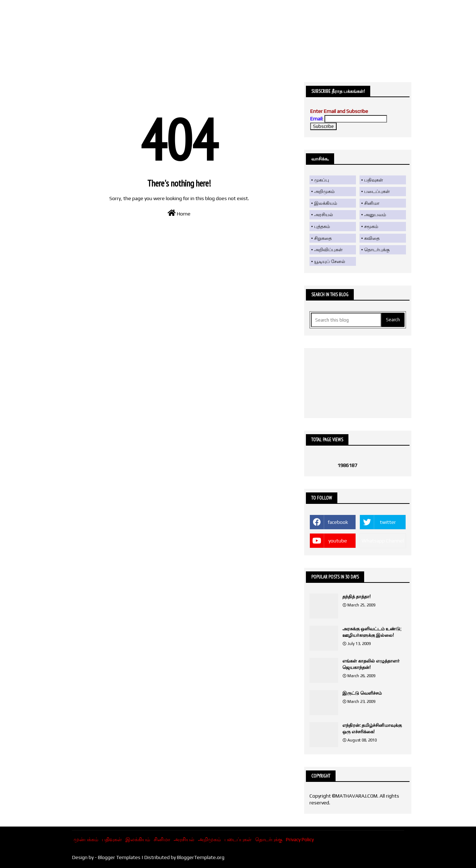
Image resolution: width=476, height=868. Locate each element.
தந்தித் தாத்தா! (356, 597)
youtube (338, 541)
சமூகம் (371, 226)
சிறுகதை (323, 238)
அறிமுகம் (324, 191)
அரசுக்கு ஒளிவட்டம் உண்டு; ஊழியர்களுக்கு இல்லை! (372, 632)
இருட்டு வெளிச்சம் (362, 693)
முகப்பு (322, 180)
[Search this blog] (346, 320)
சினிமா (372, 203)
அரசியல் (324, 215)
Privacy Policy (300, 839)
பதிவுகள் (374, 180)
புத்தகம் (322, 226)
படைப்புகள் (377, 191)
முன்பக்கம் (86, 839)
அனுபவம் (375, 215)
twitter (388, 522)
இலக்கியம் (326, 203)
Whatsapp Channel (383, 541)
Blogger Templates (119, 857)
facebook (338, 522)
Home (179, 213)
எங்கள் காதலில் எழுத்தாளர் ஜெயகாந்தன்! (371, 664)
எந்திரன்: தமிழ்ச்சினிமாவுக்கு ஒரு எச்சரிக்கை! (372, 728)
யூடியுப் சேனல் (330, 261)
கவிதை (372, 238)
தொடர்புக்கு (377, 250)
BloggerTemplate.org (201, 857)
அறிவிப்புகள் (328, 250)
